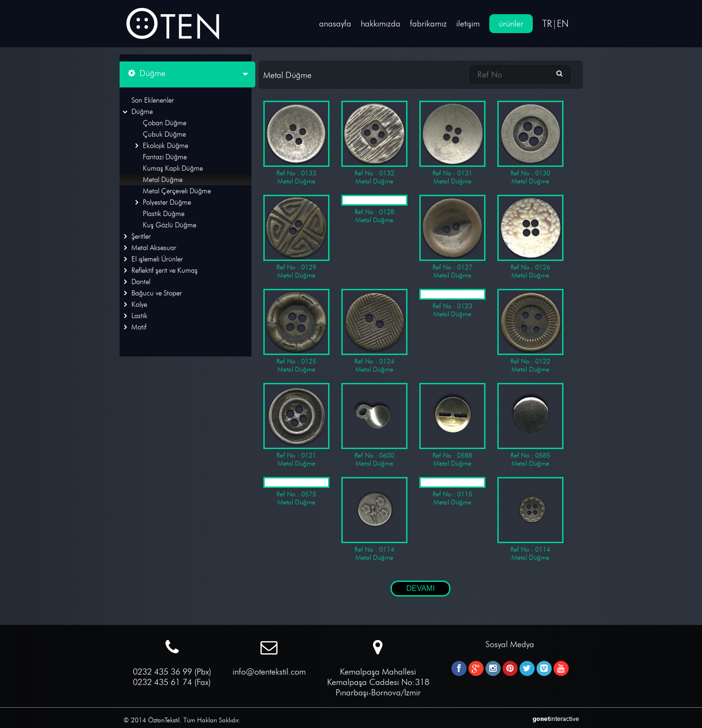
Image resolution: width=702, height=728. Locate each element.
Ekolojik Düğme (165, 146)
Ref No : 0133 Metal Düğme (296, 143)
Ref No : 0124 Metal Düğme (374, 331)
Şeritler (141, 236)
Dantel (141, 282)
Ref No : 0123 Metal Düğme (452, 303)
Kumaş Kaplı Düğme (173, 168)
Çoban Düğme (165, 123)
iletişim (468, 24)
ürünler (511, 24)
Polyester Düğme (167, 202)
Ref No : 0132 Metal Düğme (374, 143)
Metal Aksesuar (154, 248)
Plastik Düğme (164, 214)
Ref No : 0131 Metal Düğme (452, 143)
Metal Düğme (163, 180)
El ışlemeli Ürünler (157, 259)
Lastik (139, 316)
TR (547, 24)
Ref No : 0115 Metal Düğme (452, 492)
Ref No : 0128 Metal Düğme (374, 209)
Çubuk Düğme (164, 134)
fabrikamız (428, 24)
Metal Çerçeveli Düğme (177, 191)
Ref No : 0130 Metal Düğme (530, 143)
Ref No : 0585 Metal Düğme (530, 425)
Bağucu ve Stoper (157, 293)
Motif (139, 327)
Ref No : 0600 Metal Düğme (374, 425)
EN (563, 24)
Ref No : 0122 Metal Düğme (530, 331)
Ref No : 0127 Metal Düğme (452, 237)
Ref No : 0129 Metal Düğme (296, 237)
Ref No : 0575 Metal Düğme (296, 492)
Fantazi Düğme (165, 157)
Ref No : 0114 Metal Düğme (374, 519)
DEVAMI (420, 588)
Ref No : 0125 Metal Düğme (296, 331)
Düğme (142, 112)
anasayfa (335, 24)
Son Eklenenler (153, 100)
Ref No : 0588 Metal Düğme (452, 425)
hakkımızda (381, 24)
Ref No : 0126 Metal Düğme (530, 237)
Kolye (139, 304)
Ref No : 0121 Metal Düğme (296, 425)
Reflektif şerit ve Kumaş (165, 270)
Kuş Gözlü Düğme (169, 225)
